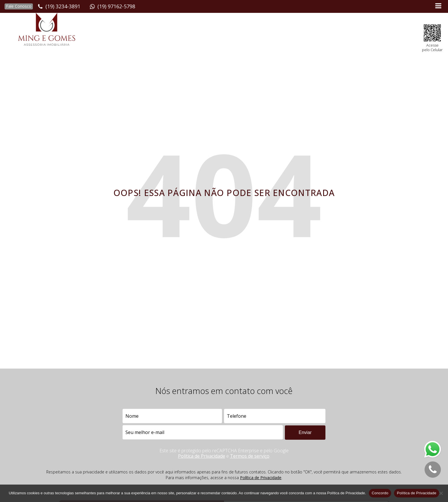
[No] (441, 493)
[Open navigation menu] (438, 6)
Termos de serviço (250, 456)
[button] (16, 6)
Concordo (380, 493)
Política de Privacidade (202, 456)
